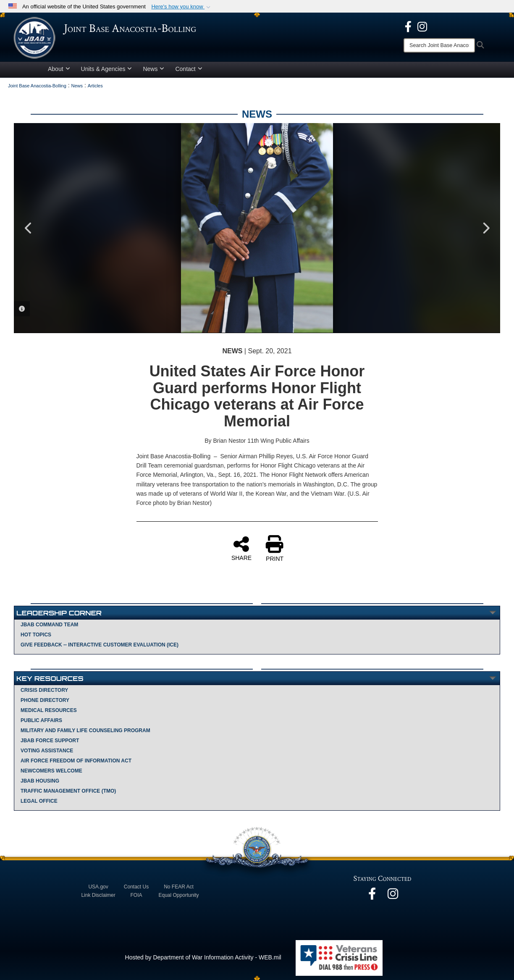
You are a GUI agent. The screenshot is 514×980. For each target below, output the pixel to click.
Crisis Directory (44, 690)
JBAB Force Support (50, 741)
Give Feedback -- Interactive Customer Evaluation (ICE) (100, 645)
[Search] (439, 45)
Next (485, 228)
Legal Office (39, 801)
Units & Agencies (107, 69)
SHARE (241, 548)
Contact (189, 69)
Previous (29, 228)
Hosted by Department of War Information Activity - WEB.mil (203, 957)
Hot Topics (36, 635)
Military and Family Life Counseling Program (85, 730)
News (153, 69)
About (59, 69)
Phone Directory (45, 700)
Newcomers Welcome (51, 771)
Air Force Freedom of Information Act (76, 761)
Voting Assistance (47, 751)
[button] (182, 7)
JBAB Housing (40, 781)
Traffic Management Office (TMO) (68, 791)
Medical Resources (49, 710)
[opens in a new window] (408, 26)
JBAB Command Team (49, 625)
